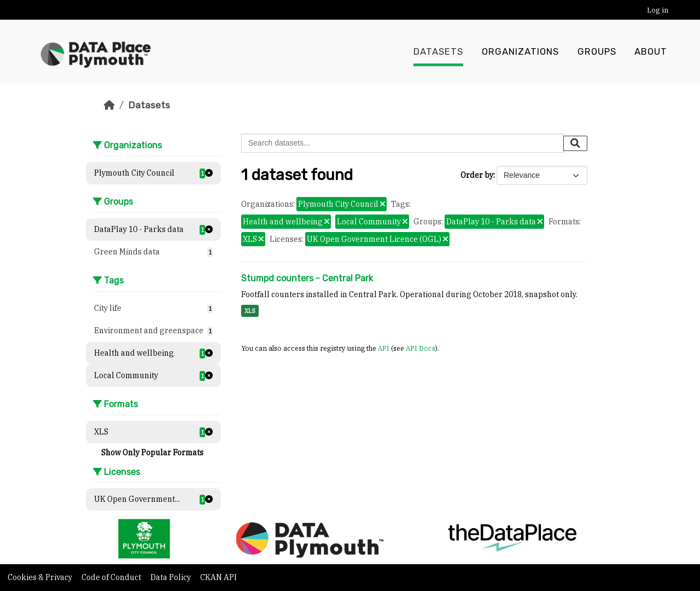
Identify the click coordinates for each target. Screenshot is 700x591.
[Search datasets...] (402, 143)
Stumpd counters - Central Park (307, 278)
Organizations (520, 52)
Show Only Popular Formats (152, 453)
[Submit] (575, 143)
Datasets (438, 52)
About (651, 52)
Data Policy (171, 577)
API (384, 348)
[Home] (109, 105)
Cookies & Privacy (41, 577)
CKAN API (218, 577)
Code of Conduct (112, 577)
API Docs (421, 348)
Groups (597, 52)
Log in (658, 10)
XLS (250, 311)
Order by (477, 175)
